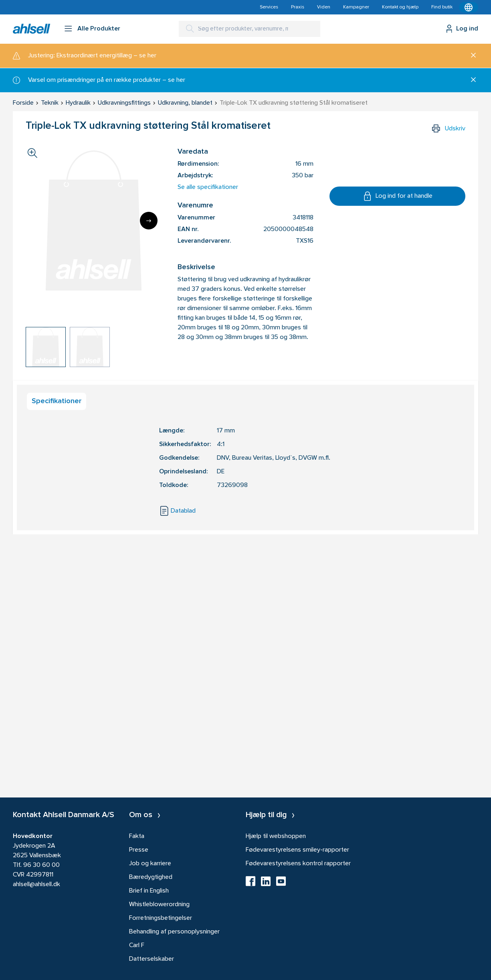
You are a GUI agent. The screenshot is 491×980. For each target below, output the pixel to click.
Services (269, 7)
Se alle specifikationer (208, 187)
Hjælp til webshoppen (276, 836)
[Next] (149, 221)
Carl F (137, 946)
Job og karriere (150, 864)
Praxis (298, 7)
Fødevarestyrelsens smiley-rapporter (297, 850)
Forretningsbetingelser (161, 918)
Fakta (137, 836)
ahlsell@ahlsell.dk (36, 885)
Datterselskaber (152, 959)
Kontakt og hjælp (400, 7)
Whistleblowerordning (159, 905)
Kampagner (356, 7)
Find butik (442, 7)
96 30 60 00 (41, 865)
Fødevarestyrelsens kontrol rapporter (298, 864)
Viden (324, 7)
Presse (139, 850)
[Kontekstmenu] (469, 7)
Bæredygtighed (151, 877)
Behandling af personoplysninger (174, 932)
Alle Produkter (99, 29)
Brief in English (149, 891)
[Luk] (470, 56)
